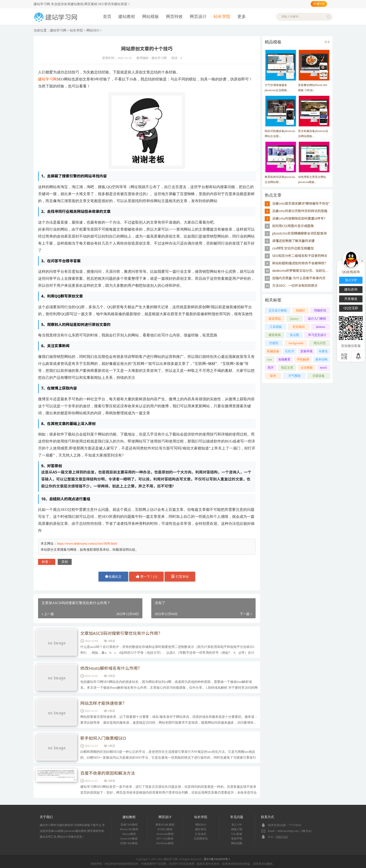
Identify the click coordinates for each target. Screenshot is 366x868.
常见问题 (237, 817)
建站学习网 (58, 30)
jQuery (294, 319)
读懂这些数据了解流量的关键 (293, 241)
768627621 (282, 837)
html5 (324, 368)
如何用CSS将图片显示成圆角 (293, 226)
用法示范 (320, 343)
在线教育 (284, 359)
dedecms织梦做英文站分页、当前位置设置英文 (307, 271)
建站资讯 (201, 829)
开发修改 (351, 299)
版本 (273, 376)
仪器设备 (319, 376)
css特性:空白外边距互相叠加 (293, 248)
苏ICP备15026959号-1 (217, 859)
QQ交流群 (351, 308)
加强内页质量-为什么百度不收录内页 (299, 278)
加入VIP (237, 825)
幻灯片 (290, 351)
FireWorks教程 (165, 843)
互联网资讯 (201, 839)
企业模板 (307, 368)
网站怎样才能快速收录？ (103, 703)
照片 (271, 368)
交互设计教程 (278, 310)
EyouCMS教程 (129, 839)
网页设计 (198, 17)
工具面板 (276, 327)
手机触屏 (303, 359)
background (296, 343)
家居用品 (275, 319)
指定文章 (287, 368)
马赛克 (323, 351)
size (270, 359)
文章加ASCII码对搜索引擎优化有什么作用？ (121, 633)
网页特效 (174, 17)
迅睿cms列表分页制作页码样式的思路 (300, 211)
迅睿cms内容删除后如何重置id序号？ (300, 218)
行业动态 (201, 834)
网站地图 (237, 843)
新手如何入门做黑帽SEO (103, 738)
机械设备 (273, 351)
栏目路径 (299, 327)
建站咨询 (351, 289)
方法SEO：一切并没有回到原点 (295, 285)
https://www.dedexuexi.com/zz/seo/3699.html (87, 544)
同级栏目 (320, 310)
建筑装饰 (275, 335)
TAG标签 (237, 834)
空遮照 (274, 343)
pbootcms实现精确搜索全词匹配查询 (299, 233)
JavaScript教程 (165, 834)
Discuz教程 (129, 834)
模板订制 (237, 829)
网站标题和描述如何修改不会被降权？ (300, 263)
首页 (107, 17)
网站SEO (93, 30)
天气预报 (294, 376)
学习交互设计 (317, 335)
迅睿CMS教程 (129, 825)
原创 (65, 562)
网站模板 (151, 17)
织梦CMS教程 (129, 843)
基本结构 (321, 359)
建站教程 (127, 17)
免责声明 (237, 839)
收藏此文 (113, 576)
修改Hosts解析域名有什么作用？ (111, 668)
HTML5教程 (165, 829)
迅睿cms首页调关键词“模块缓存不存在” (301, 203)
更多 (242, 17)
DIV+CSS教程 (165, 839)
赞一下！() (146, 576)
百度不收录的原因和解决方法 (108, 773)
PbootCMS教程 (129, 829)
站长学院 (222, 17)
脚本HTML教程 (165, 825)
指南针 (301, 310)
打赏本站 (180, 576)
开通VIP (319, 4)
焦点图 (294, 335)
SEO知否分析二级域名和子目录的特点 (300, 256)
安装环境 (306, 351)
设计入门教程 (317, 319)
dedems (321, 327)
